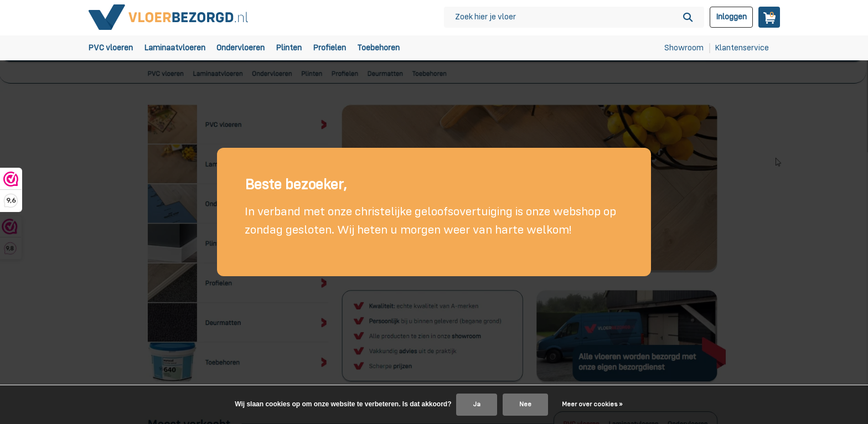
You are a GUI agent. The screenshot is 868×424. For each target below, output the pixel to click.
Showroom (684, 48)
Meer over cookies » (592, 405)
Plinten (289, 48)
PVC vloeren (110, 48)
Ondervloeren (241, 48)
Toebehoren (378, 48)
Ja (477, 405)
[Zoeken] (574, 17)
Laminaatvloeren (175, 48)
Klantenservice (742, 48)
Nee (525, 405)
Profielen (329, 48)
